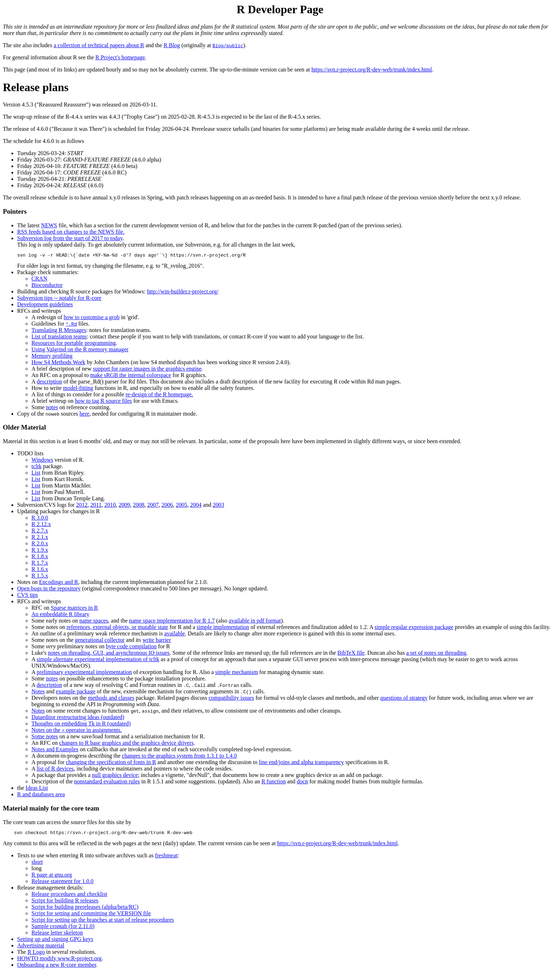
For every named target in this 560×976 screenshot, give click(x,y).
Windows (42, 461)
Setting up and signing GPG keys (55, 941)
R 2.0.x (40, 544)
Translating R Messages (59, 331)
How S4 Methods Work (58, 363)
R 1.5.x (40, 577)
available (175, 635)
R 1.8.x (40, 557)
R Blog (172, 45)
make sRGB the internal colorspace (131, 376)
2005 (181, 506)
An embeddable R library (60, 615)
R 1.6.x (40, 570)
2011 (96, 506)
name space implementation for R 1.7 (172, 622)
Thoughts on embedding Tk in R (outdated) (81, 725)
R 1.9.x (40, 551)
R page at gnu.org (52, 877)
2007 (153, 506)
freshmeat (166, 858)
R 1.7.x (40, 564)
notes (52, 408)
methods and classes (111, 699)
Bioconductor (47, 286)
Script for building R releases (65, 903)
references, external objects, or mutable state (117, 628)
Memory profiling (52, 357)
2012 (82, 506)
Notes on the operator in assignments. (77, 731)
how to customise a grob (91, 318)
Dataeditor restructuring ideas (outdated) (78, 718)
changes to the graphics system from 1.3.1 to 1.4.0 (179, 757)
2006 (167, 506)
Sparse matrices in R (74, 609)
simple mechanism (237, 673)
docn (302, 782)
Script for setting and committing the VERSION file (91, 915)
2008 (139, 506)
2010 (110, 506)
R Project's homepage (120, 57)
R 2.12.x (41, 525)
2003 (218, 506)
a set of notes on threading (436, 654)
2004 (196, 506)
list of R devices (55, 770)
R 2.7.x (40, 532)
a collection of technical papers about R (99, 45)
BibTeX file (351, 654)
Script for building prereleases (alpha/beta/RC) (85, 909)
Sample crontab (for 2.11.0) (63, 928)
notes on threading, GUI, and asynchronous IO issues (109, 654)
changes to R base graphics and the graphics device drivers (126, 744)
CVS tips (27, 596)
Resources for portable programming (74, 344)
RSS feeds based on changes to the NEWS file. (71, 232)
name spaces (94, 622)
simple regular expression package (414, 628)
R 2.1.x (40, 538)
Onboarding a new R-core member (57, 967)
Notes (38, 692)
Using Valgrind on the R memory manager (80, 350)
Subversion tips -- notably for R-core (59, 299)
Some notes (45, 737)
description (49, 383)
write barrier (157, 641)
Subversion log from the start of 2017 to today (70, 238)
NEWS (49, 225)
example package (76, 692)
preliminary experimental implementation (84, 673)
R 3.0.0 (40, 519)
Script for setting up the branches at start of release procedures (103, 922)
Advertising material (41, 948)
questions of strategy (404, 699)
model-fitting (78, 389)
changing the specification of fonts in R (111, 763)
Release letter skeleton (57, 935)
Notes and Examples (55, 750)
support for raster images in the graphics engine (147, 370)
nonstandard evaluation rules (107, 782)
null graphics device (115, 776)
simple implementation (223, 628)
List (36, 474)
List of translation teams (59, 338)
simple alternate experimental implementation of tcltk (98, 660)
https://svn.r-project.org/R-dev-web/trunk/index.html (372, 70)
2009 (124, 506)
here (85, 415)
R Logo (36, 954)
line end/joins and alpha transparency (301, 763)
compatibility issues (231, 699)
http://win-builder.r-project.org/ (182, 293)
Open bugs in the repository (49, 589)
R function (274, 782)
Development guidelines (45, 305)
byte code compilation (131, 647)
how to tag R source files (104, 402)
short (37, 864)
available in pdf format (255, 622)
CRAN (39, 280)
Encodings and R (58, 583)
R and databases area (41, 795)
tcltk (36, 467)
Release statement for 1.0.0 (62, 883)
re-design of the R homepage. (159, 395)
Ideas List (37, 789)
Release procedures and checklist (69, 896)
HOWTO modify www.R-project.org (59, 960)
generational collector (100, 641)
